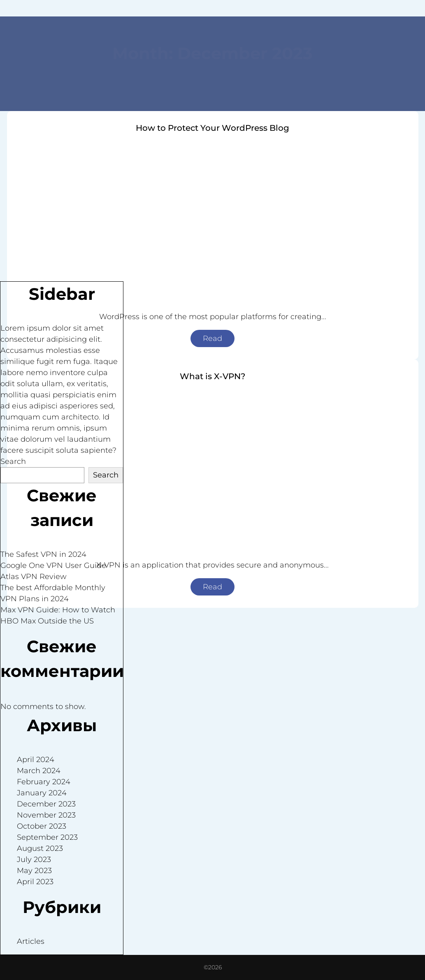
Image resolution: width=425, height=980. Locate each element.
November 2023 (46, 815)
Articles (31, 941)
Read (212, 338)
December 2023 (46, 804)
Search (13, 461)
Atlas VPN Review (34, 577)
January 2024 (42, 793)
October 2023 (42, 826)
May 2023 (34, 871)
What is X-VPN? (212, 376)
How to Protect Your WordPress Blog (212, 128)
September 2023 (47, 837)
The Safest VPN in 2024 (43, 554)
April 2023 (35, 882)
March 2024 (39, 771)
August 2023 (40, 848)
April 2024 (36, 760)
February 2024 (44, 782)
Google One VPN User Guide (53, 565)
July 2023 (34, 860)
